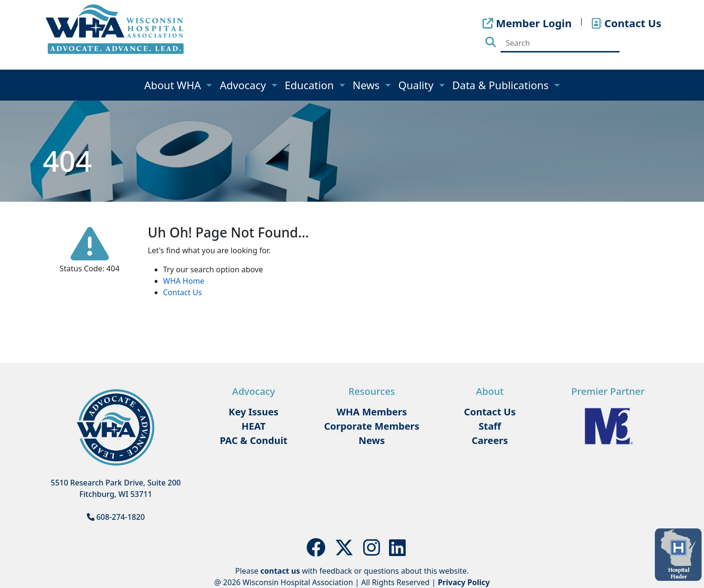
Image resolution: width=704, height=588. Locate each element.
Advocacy (244, 85)
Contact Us (183, 292)
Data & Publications (502, 85)
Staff (490, 426)
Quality (417, 85)
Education (311, 85)
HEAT (253, 426)
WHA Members (372, 412)
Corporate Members (372, 426)
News (368, 85)
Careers (490, 440)
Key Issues (253, 412)
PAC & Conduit (253, 440)
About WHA (174, 85)
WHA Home (184, 281)
